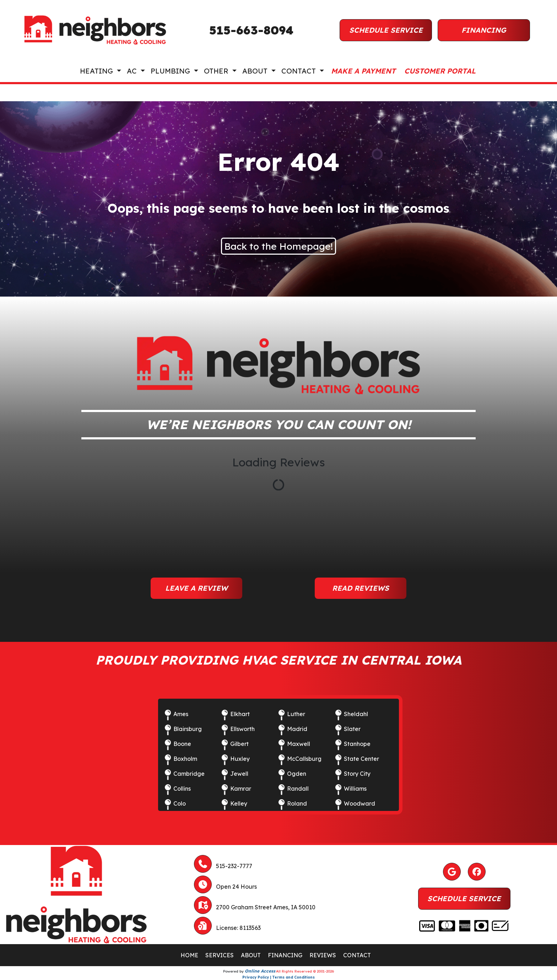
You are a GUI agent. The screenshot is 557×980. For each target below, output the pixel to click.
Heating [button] (98, 71)
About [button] (256, 71)
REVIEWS (323, 955)
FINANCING (285, 955)
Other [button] (217, 71)
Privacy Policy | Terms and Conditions (278, 977)
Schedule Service (386, 30)
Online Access (260, 971)
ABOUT (251, 955)
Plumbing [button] (171, 71)
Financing (484, 30)
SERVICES (220, 955)
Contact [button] (300, 71)
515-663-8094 (251, 30)
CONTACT (357, 955)
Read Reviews (361, 588)
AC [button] (133, 71)
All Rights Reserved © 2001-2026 (305, 971)
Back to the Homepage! (278, 246)
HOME (189, 955)
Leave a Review (196, 588)
